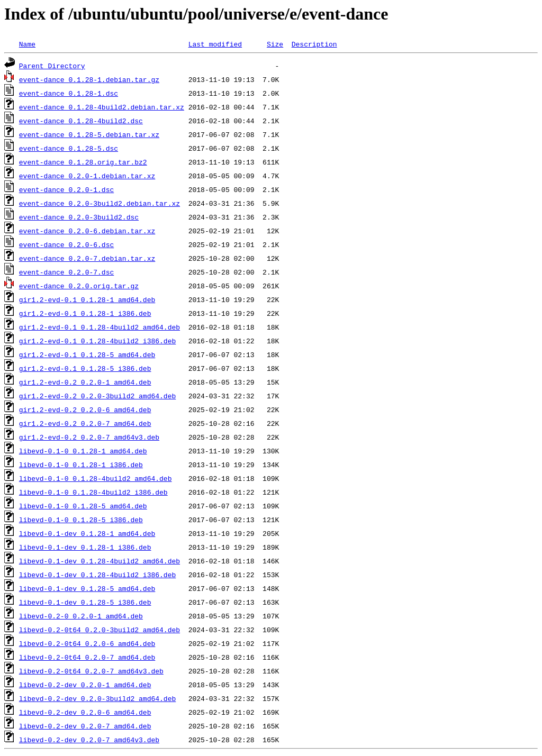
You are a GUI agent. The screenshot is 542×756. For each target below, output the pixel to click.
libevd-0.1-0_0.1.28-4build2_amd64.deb (96, 478)
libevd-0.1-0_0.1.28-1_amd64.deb (83, 451)
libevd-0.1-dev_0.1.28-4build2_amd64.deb (100, 561)
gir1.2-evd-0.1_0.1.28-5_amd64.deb (87, 354)
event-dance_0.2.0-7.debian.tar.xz (87, 258)
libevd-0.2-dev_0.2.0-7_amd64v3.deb (89, 740)
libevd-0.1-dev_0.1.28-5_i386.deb (85, 602)
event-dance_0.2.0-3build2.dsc (79, 217)
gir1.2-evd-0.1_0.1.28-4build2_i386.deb (97, 341)
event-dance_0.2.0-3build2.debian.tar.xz (100, 203)
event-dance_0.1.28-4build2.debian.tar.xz (102, 107)
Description (314, 44)
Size (275, 44)
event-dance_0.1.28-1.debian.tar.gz (89, 79)
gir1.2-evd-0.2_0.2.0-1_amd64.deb (85, 382)
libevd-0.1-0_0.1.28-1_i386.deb (81, 464)
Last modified (215, 44)
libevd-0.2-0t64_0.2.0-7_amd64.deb (87, 657)
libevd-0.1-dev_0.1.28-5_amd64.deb (87, 588)
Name (27, 44)
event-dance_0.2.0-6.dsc (66, 244)
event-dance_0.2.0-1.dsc (66, 189)
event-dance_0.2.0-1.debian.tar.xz (87, 176)
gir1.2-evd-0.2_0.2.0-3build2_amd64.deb (97, 396)
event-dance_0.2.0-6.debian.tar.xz (87, 231)
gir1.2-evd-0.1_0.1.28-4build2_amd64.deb (100, 327)
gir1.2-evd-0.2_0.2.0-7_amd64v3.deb (89, 437)
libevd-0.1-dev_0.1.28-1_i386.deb (85, 547)
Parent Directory (52, 66)
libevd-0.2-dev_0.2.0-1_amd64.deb (85, 685)
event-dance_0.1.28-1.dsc (69, 93)
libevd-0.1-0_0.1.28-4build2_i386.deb (93, 492)
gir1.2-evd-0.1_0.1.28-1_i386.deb (85, 313)
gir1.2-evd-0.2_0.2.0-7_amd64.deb (85, 423)
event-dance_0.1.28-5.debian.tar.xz (89, 134)
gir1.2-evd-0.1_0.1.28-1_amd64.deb (87, 299)
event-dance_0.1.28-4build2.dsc (81, 121)
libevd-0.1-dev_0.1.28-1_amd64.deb (87, 533)
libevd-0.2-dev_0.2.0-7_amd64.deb (85, 726)
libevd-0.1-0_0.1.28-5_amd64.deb (83, 506)
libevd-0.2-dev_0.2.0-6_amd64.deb (85, 712)
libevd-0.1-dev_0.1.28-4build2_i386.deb (97, 575)
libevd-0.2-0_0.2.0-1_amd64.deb (81, 616)
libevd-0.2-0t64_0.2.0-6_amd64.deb (87, 643)
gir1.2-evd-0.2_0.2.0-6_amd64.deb (85, 409)
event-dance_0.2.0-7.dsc (66, 272)
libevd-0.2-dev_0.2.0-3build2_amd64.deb (97, 698)
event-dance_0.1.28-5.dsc (69, 148)
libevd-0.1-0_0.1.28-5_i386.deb (81, 520)
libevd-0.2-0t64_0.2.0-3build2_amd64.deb (100, 630)
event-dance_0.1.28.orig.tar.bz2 (83, 162)
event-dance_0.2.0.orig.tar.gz (79, 286)
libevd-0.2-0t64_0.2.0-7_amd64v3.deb (91, 671)
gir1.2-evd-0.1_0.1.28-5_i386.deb (85, 368)
